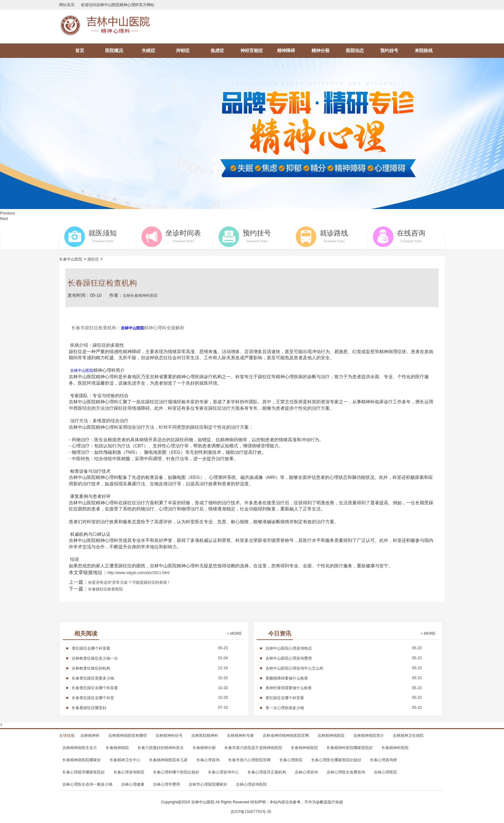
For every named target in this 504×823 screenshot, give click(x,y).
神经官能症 (252, 50)
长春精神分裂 (204, 748)
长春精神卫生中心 (125, 760)
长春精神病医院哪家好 (82, 760)
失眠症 (148, 50)
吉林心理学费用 (166, 784)
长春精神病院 (117, 748)
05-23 (150, 648)
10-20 (150, 678)
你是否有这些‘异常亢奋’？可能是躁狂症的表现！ (129, 582)
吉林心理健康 (133, 784)
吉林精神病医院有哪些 (128, 736)
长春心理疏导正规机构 (267, 772)
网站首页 (67, 5)
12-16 (150, 668)
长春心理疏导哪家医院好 (84, 772)
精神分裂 (320, 50)
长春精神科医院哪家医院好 (350, 748)
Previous (8, 213)
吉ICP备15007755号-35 (251, 812)
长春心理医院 (291, 760)
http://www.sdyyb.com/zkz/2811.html (138, 573)
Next (4, 219)
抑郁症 (183, 50)
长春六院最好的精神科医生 (161, 748)
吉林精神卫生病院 (408, 736)
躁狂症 (93, 259)
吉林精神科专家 (240, 736)
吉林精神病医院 (331, 736)
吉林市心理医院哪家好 (208, 784)
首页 (80, 50)
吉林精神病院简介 (369, 736)
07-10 (150, 708)
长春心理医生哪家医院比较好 (336, 760)
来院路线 (424, 50)
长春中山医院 (71, 259)
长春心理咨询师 (383, 760)
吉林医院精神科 (205, 736)
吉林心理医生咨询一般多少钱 (87, 784)
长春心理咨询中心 (223, 772)
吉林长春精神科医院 (140, 296)
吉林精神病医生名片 (80, 748)
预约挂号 (389, 50)
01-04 (150, 658)
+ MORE (234, 634)
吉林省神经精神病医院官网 (286, 736)
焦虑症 (217, 50)
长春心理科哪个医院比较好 (176, 772)
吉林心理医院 (385, 772)
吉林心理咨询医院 (251, 784)
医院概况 (114, 50)
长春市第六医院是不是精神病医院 (253, 748)
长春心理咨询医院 (129, 772)
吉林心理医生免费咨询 (346, 772)
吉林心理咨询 (306, 772)
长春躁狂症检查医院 (105, 589)
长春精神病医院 (304, 748)
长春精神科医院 (395, 748)
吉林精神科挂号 (169, 736)
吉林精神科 (90, 736)
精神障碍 (286, 50)
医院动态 (355, 50)
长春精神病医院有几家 (168, 760)
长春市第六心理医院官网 (249, 760)
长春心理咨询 (208, 760)
